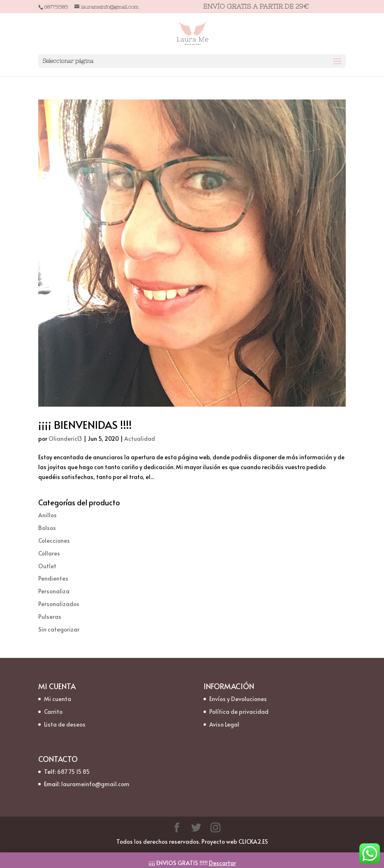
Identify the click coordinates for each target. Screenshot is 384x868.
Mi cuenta (58, 699)
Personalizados (59, 604)
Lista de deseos (65, 724)
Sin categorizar (59, 629)
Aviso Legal (224, 724)
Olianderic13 (65, 439)
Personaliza (54, 591)
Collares (49, 553)
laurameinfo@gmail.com (95, 784)
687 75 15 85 (73, 772)
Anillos (47, 515)
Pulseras (50, 617)
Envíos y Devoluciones (238, 699)
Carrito (53, 712)
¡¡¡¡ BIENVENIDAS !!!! (85, 424)
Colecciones (54, 540)
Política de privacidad (239, 712)
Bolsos (47, 528)
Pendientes (53, 578)
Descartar (222, 863)
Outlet (47, 566)
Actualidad (140, 439)
